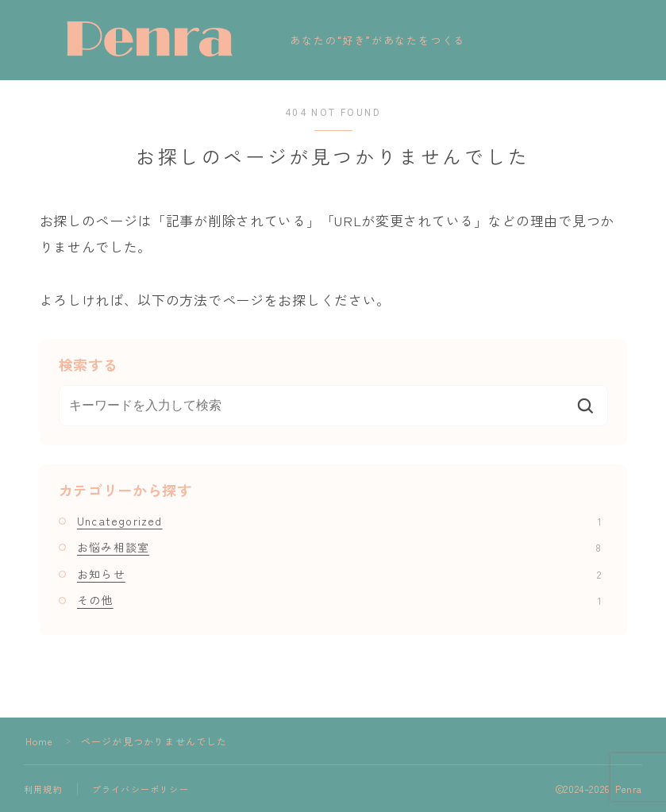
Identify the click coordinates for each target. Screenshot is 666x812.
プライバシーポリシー (141, 789)
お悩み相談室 (339, 547)
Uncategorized (339, 521)
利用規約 (43, 789)
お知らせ (339, 574)
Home (40, 741)
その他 (339, 600)
